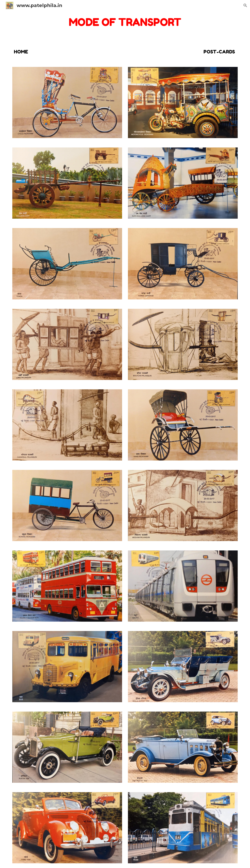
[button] (245, 5)
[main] (125, 22)
